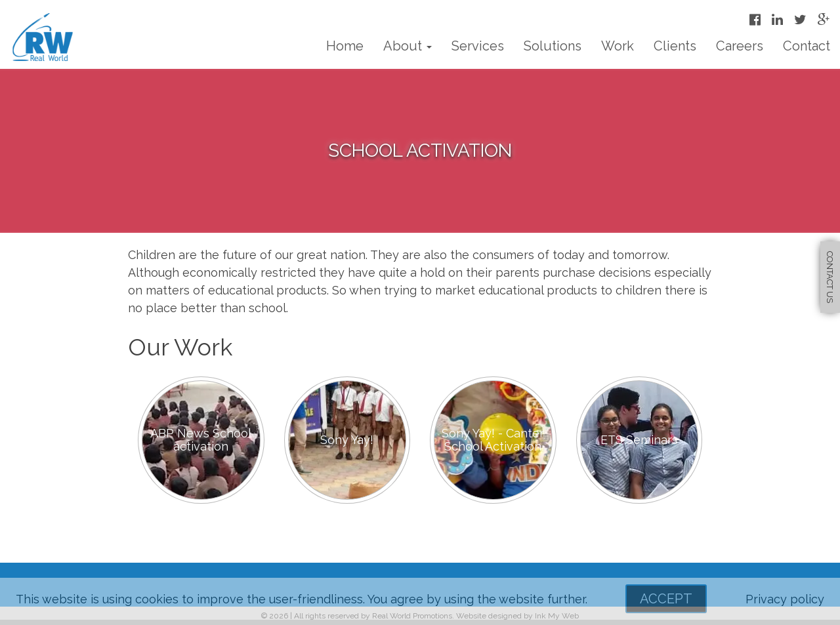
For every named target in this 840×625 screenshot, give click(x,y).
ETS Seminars (639, 440)
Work (618, 46)
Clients (675, 46)
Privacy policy (785, 599)
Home (345, 46)
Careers (740, 46)
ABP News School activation (201, 440)
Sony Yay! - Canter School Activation (493, 440)
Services (478, 46)
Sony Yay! (347, 440)
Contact (807, 46)
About (408, 46)
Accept (666, 599)
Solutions (553, 46)
